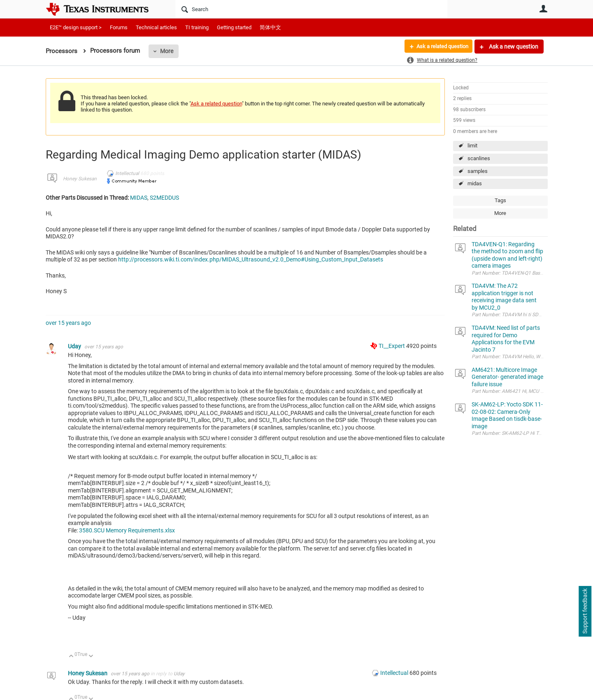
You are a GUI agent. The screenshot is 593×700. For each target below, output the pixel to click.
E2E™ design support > (76, 27)
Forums (119, 27)
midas (475, 183)
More (167, 51)
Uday (75, 346)
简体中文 (270, 27)
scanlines (479, 158)
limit (472, 146)
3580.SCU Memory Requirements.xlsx (127, 530)
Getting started (234, 27)
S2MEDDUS (164, 198)
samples (478, 171)
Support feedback (585, 611)
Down (91, 657)
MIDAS (139, 198)
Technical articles (156, 27)
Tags (500, 200)
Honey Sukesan (80, 179)
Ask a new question (513, 47)
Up (71, 657)
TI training (197, 27)
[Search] (311, 9)
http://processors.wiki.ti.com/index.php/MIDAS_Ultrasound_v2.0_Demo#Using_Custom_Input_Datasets (251, 259)
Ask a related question (439, 47)
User (544, 9)
